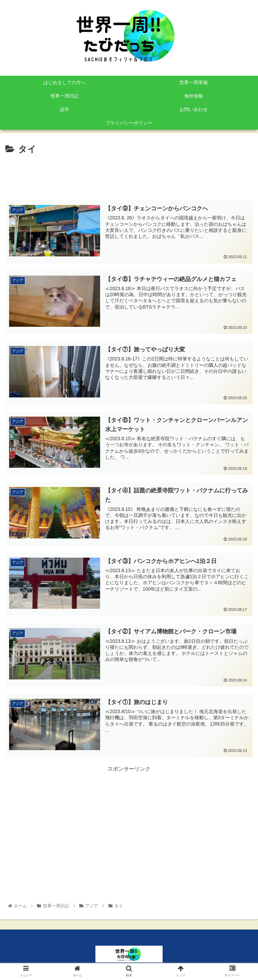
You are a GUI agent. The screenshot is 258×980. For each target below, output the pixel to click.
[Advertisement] (129, 175)
